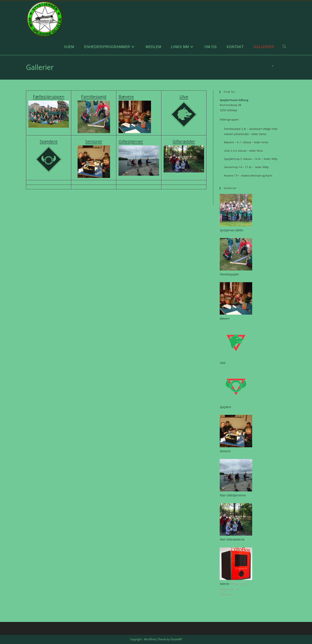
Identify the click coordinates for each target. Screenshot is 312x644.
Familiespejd (94, 97)
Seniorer (225, 451)
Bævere (126, 97)
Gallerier (280, 66)
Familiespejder (229, 274)
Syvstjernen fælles (232, 230)
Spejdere (225, 407)
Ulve (184, 97)
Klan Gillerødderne (232, 539)
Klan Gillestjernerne (233, 495)
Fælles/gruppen (49, 97)
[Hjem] (269, 66)
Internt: (225, 584)
